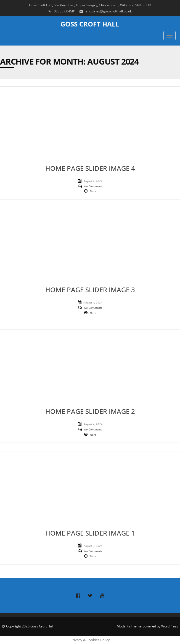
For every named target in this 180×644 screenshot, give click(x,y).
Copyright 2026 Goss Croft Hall (30, 626)
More (93, 191)
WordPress (170, 626)
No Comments (93, 186)
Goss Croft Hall (90, 24)
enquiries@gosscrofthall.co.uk (109, 11)
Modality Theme (129, 626)
